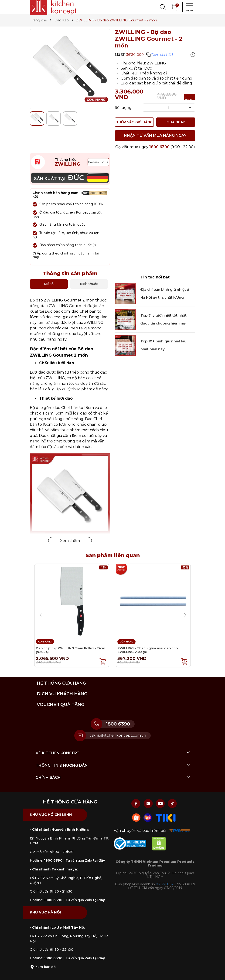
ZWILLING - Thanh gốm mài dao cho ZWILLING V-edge (148, 650)
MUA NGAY (176, 122)
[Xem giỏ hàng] (174, 7)
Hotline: (46, 860)
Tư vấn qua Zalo (85, 860)
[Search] (163, 7)
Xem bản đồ (43, 967)
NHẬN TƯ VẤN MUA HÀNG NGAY (155, 135)
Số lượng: (124, 108)
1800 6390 (159, 147)
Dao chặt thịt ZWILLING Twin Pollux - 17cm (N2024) (71, 650)
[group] (70, 69)
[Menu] (188, 7)
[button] (185, 615)
